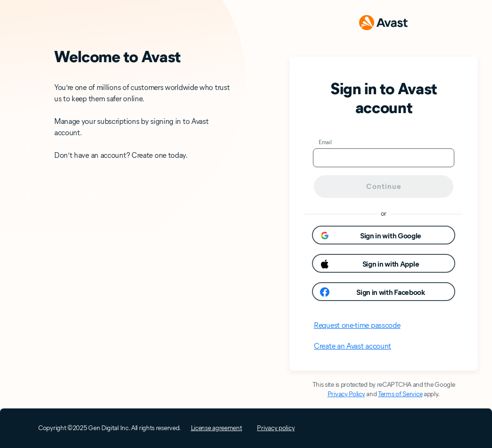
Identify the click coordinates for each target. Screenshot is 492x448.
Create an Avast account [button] (353, 346)
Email (325, 142)
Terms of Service (400, 394)
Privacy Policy (346, 394)
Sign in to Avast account (384, 98)
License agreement (217, 428)
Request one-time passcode (357, 325)
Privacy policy (276, 428)
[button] (384, 235)
